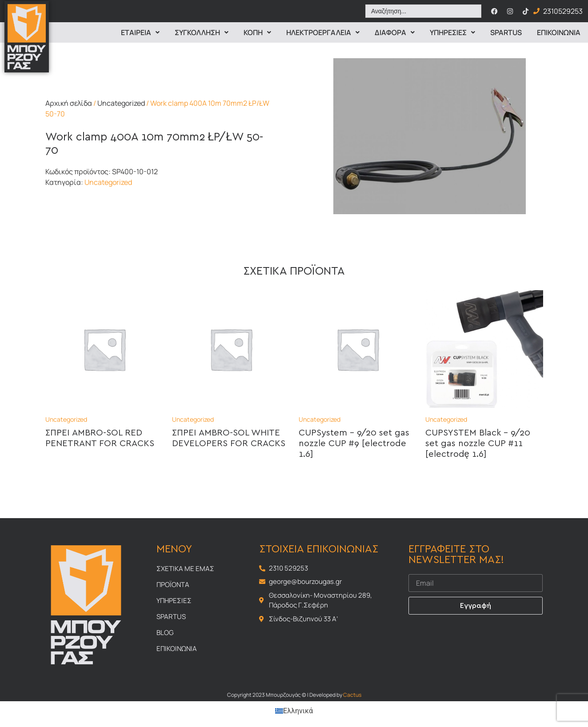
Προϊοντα (173, 585)
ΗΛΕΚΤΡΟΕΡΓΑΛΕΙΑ (323, 32)
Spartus (506, 32)
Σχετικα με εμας (185, 569)
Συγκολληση (202, 32)
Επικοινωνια (559, 32)
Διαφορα (395, 32)
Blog (165, 633)
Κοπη (257, 32)
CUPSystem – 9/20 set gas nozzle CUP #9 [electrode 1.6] (354, 443)
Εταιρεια (140, 32)
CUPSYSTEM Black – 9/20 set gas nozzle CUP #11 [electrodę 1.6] (478, 443)
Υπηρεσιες (452, 32)
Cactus (352, 695)
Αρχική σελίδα (69, 103)
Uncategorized (121, 103)
